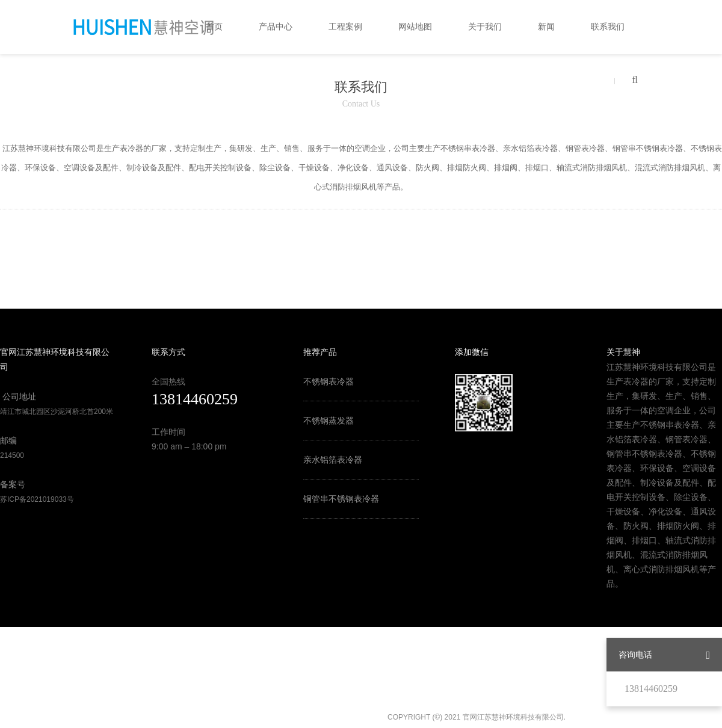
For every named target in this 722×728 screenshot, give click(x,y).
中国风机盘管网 (223, 490)
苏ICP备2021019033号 (37, 499)
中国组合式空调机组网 (194, 504)
